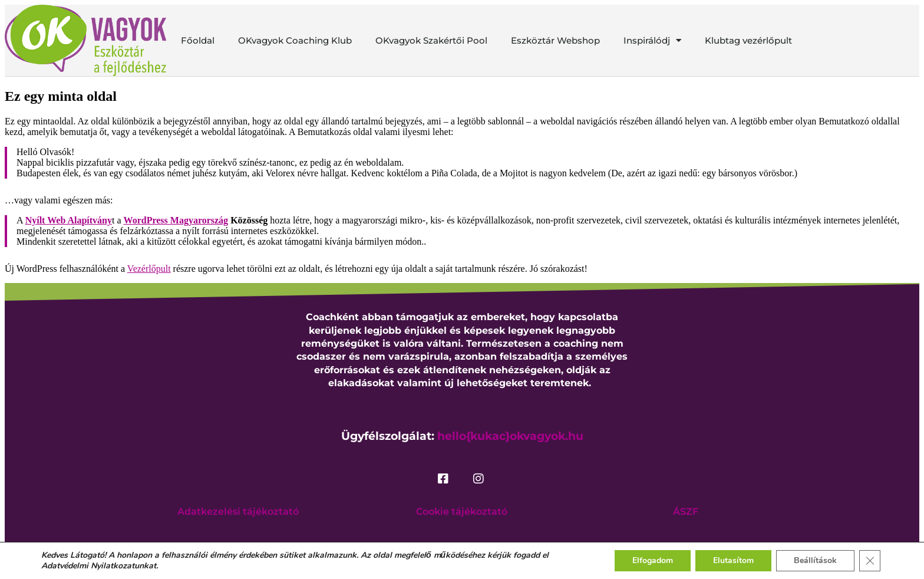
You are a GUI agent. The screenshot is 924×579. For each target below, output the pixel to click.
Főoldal (198, 40)
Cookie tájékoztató (462, 511)
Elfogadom (653, 560)
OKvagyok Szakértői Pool (431, 40)
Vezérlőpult (149, 269)
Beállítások (815, 560)
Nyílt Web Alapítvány (69, 220)
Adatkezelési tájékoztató (238, 511)
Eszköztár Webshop (555, 40)
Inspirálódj (652, 41)
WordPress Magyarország (176, 220)
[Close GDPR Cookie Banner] (870, 561)
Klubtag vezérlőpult (748, 40)
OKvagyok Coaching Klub (295, 40)
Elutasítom (733, 560)
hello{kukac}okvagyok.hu (510, 436)
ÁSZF (686, 511)
